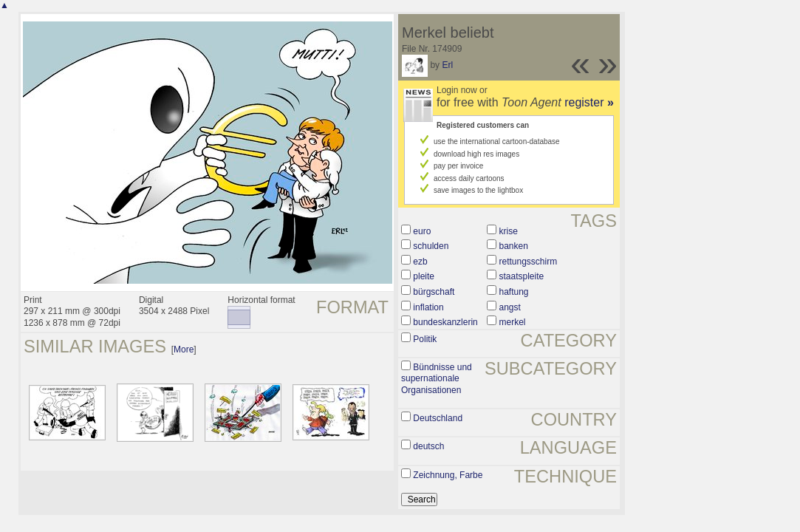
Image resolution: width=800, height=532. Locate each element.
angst (509, 307)
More (184, 349)
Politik (425, 339)
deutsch (428, 446)
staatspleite (521, 276)
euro (422, 231)
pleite (424, 276)
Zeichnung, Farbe (448, 475)
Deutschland (438, 418)
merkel (512, 322)
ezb (420, 262)
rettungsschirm (528, 262)
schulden (431, 246)
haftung (513, 292)
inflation (428, 307)
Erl (447, 65)
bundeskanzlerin (445, 322)
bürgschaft (434, 292)
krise (508, 231)
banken (513, 246)
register (589, 102)
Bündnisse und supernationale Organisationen (437, 379)
